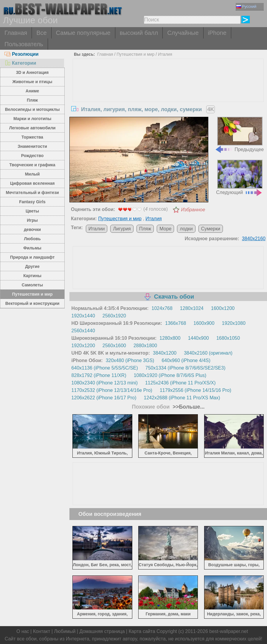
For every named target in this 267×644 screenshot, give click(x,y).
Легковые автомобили (32, 128)
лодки (186, 229)
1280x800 (170, 338)
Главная (16, 33)
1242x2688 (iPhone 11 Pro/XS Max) (182, 398)
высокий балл (139, 33)
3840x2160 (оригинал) (208, 353)
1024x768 (162, 308)
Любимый (65, 631)
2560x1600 (114, 346)
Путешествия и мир (32, 294)
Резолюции (21, 54)
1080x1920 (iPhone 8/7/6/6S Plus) (170, 375)
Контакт (42, 631)
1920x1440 (83, 316)
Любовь (32, 239)
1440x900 (198, 338)
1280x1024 (192, 308)
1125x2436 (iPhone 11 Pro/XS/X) (180, 383)
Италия (165, 54)
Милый (32, 174)
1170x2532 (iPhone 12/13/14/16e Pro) (112, 390)
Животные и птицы (32, 82)
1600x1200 (223, 308)
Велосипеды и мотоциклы (32, 109)
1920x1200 (83, 346)
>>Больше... (188, 407)
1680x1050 (228, 338)
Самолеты (32, 285)
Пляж (32, 100)
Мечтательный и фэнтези (32, 193)
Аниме (32, 91)
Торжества (32, 137)
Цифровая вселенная (32, 183)
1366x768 (176, 323)
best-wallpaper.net (229, 631)
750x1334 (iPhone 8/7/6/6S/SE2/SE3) (185, 368)
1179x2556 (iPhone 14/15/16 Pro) (195, 390)
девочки (32, 229)
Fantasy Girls (32, 202)
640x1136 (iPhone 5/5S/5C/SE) (105, 368)
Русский (246, 6)
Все (41, 33)
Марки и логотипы (32, 119)
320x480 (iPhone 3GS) (130, 360)
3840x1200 (165, 353)
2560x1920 (114, 316)
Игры (32, 220)
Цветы (32, 211)
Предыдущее (239, 134)
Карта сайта (142, 631)
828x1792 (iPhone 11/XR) (99, 375)
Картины (32, 276)
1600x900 (204, 323)
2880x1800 (145, 346)
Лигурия (122, 229)
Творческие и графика (32, 165)
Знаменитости (32, 146)
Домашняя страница (102, 631)
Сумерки (211, 229)
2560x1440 (83, 331)
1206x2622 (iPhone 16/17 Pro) (104, 398)
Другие (32, 266)
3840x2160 (254, 239)
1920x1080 (234, 323)
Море (165, 229)
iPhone (217, 33)
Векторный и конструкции (32, 303)
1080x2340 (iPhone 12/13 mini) (105, 383)
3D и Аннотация (32, 72)
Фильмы (32, 248)
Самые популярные (83, 33)
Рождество (32, 156)
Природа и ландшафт (32, 257)
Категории (20, 63)
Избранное (193, 210)
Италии (97, 229)
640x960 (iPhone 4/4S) (186, 360)
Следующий (239, 177)
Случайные (183, 33)
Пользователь (24, 44)
